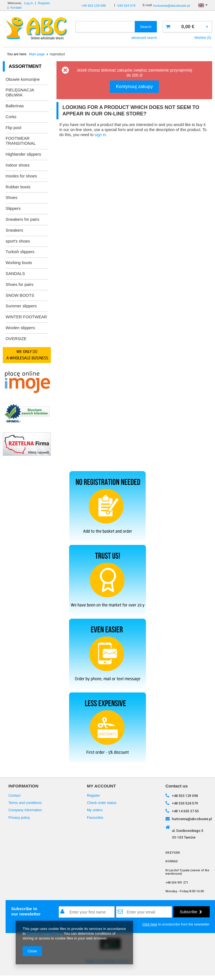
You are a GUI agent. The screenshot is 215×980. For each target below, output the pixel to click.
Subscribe (191, 912)
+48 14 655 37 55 (185, 811)
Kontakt (16, 7)
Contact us (177, 786)
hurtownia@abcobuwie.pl (172, 5)
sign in (100, 135)
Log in (29, 3)
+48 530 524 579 (185, 803)
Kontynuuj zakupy (134, 86)
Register (44, 3)
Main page (37, 54)
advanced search (144, 38)
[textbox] (105, 27)
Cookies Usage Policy (44, 933)
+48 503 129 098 (93, 5)
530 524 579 (127, 5)
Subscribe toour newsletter (26, 911)
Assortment (25, 66)
